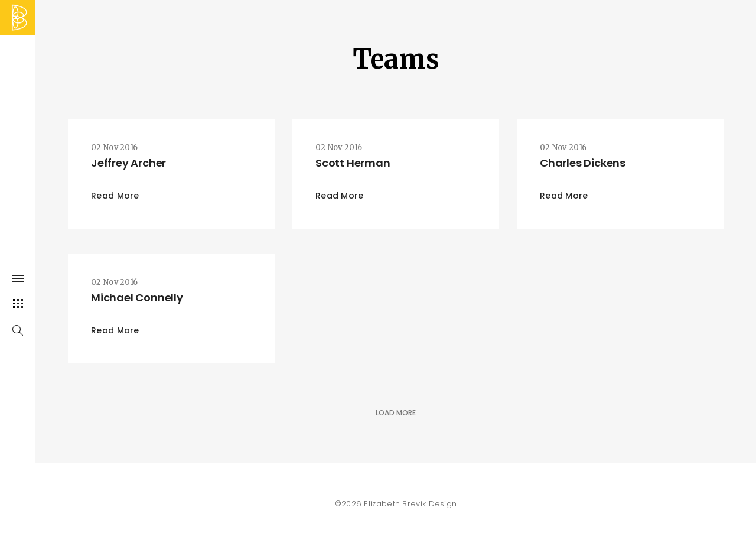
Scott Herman (353, 163)
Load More (396, 413)
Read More (115, 196)
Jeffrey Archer (128, 163)
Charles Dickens (583, 163)
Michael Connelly (137, 298)
